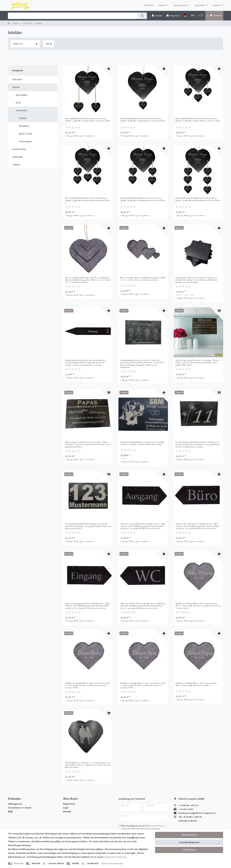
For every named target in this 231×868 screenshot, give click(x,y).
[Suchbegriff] (73, 16)
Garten (162, 5)
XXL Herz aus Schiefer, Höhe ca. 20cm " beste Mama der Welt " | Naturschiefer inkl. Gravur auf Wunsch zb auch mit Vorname (198, 606)
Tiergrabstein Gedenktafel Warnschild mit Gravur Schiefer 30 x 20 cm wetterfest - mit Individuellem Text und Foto (142, 443)
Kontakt (67, 812)
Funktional (93, 863)
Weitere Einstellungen (112, 863)
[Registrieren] (173, 16)
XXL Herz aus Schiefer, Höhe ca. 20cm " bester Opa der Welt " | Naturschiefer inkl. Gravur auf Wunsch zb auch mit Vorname (143, 686)
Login (66, 808)
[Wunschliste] (201, 16)
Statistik (36, 863)
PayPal (76, 863)
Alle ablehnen (189, 850)
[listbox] (88, 90)
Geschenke (200, 5)
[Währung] (193, 15)
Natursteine (27, 23)
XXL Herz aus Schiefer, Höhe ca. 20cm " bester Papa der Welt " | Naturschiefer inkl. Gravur (196, 684)
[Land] (185, 15)
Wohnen (217, 5)
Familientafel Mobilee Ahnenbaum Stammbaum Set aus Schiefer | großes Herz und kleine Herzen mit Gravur (88, 121)
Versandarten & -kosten (20, 808)
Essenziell (19, 863)
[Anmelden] (157, 16)
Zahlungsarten (15, 804)
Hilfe (10, 812)
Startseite (149, 5)
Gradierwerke (180, 5)
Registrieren (69, 804)
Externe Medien (56, 863)
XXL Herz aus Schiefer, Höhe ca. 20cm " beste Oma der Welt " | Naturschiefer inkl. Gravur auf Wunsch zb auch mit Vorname (87, 686)
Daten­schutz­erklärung (115, 857)
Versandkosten (89, 136)
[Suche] (142, 16)
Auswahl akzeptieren (189, 842)
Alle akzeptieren (189, 835)
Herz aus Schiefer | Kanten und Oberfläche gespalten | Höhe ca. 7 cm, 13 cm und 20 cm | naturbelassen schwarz (143, 279)
